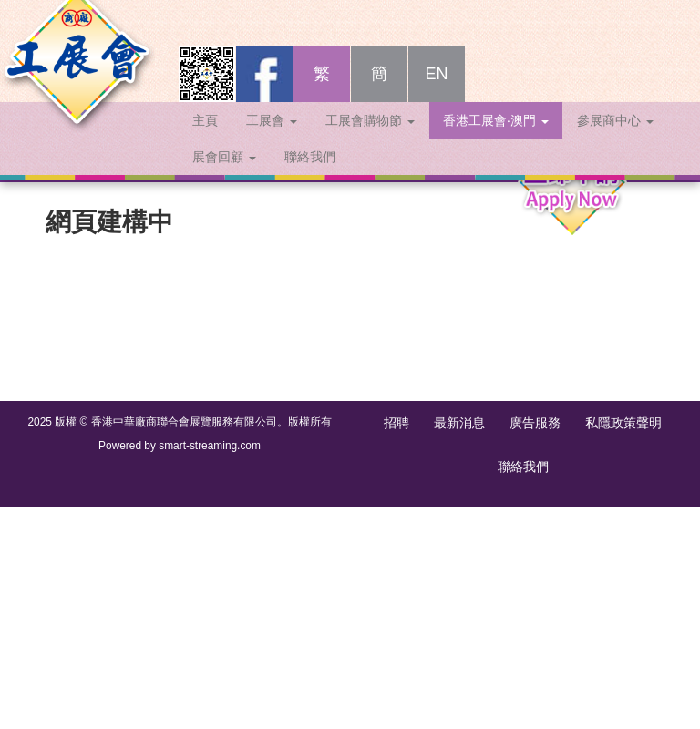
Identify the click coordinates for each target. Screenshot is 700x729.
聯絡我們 (310, 175)
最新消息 (459, 423)
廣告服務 (535, 423)
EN (436, 92)
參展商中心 (615, 139)
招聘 (396, 423)
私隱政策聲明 (623, 423)
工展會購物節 (370, 139)
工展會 (272, 139)
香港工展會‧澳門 (496, 139)
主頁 (205, 139)
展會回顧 (224, 175)
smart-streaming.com (210, 446)
